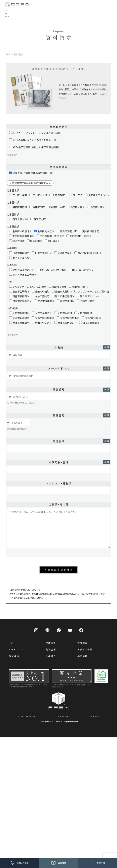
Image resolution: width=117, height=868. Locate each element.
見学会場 (51, 649)
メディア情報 (85, 649)
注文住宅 (14, 656)
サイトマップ (94, 716)
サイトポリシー (62, 716)
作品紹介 (51, 656)
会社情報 (83, 643)
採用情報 (83, 656)
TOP (12, 643)
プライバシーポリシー (27, 716)
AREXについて (17, 649)
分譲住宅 (51, 643)
